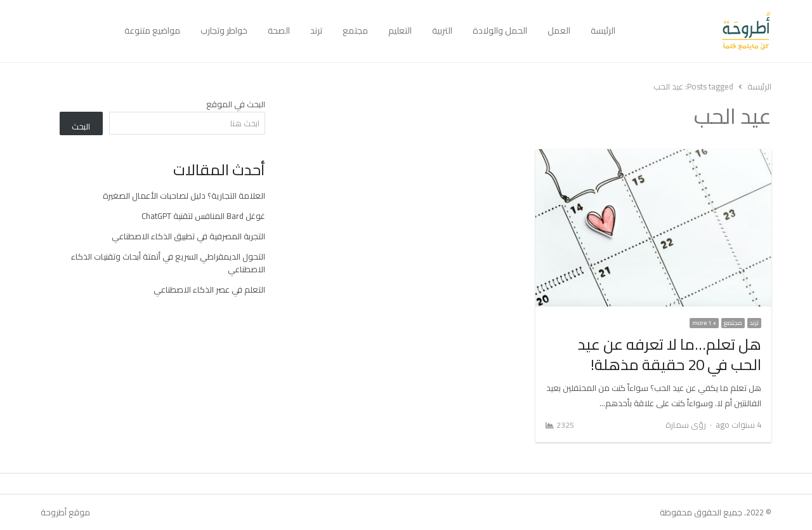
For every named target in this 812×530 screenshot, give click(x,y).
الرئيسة (603, 30)
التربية (442, 30)
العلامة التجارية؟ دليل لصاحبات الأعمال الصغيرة (184, 195)
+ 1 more (704, 323)
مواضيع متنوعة (152, 30)
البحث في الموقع (236, 104)
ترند (316, 30)
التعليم (400, 30)
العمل (559, 30)
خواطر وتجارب (224, 30)
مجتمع (355, 30)
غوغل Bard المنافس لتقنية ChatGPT (203, 216)
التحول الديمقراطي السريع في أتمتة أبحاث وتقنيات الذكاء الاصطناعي (168, 263)
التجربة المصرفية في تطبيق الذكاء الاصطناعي (188, 236)
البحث (81, 126)
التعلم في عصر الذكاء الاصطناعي (209, 289)
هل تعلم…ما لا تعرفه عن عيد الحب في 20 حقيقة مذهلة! (670, 354)
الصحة (279, 30)
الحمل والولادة (500, 30)
